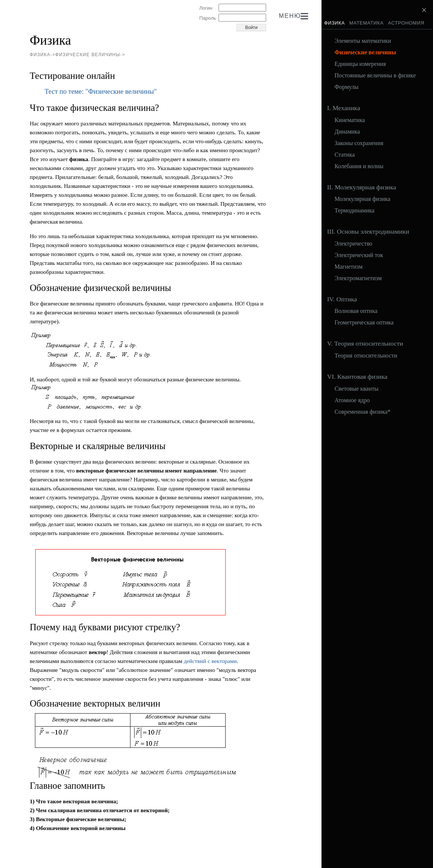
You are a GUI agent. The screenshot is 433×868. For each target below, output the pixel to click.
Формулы (347, 87)
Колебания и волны (359, 166)
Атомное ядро (352, 400)
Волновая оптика (356, 311)
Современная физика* (363, 412)
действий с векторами (210, 661)
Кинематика (350, 120)
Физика (335, 23)
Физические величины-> (90, 55)
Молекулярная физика (362, 199)
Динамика (347, 132)
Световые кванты (356, 389)
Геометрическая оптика (364, 323)
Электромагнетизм (358, 278)
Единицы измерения (360, 64)
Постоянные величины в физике (375, 76)
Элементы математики (363, 41)
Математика (366, 23)
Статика (345, 155)
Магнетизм (348, 267)
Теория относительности (366, 356)
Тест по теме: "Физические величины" (101, 92)
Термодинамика (354, 211)
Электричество (353, 244)
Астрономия (406, 23)
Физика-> (43, 55)
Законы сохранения (359, 143)
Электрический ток (359, 255)
